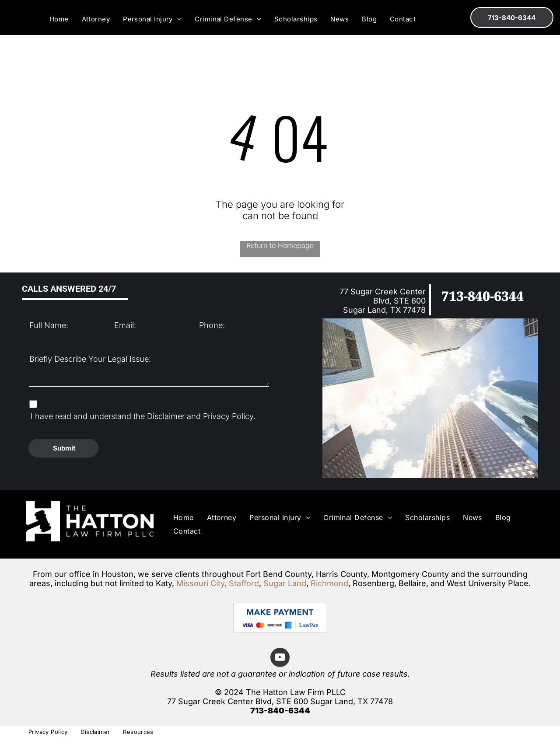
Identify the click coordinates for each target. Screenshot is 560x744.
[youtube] (280, 658)
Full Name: (49, 325)
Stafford (244, 583)
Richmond (329, 583)
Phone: (212, 325)
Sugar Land (285, 583)
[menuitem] (59, 19)
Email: (125, 325)
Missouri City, (201, 583)
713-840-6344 (483, 296)
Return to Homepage (280, 245)
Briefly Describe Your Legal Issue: (90, 359)
